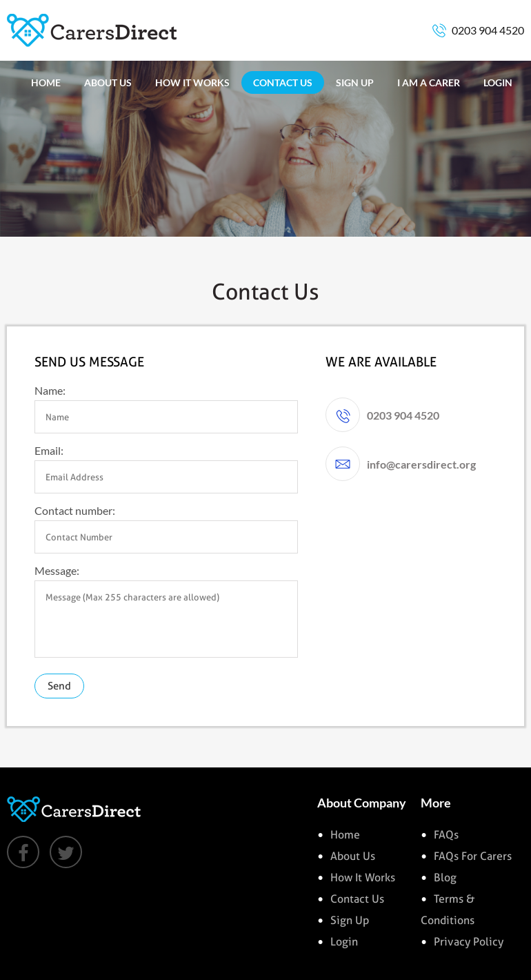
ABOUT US (108, 82)
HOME (46, 82)
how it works (363, 878)
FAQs (446, 835)
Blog (445, 878)
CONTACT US (283, 82)
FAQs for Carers (473, 856)
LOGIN (498, 82)
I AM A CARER (429, 82)
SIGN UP (355, 82)
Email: (49, 450)
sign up (350, 920)
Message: (57, 570)
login (344, 942)
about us (353, 856)
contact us (357, 899)
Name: (50, 390)
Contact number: (75, 510)
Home (345, 835)
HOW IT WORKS (192, 82)
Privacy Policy (469, 942)
